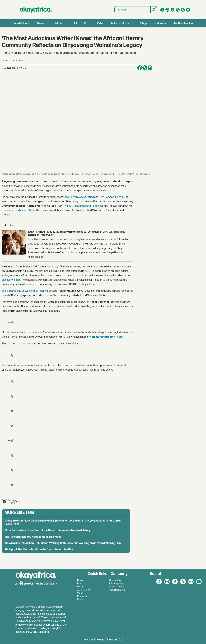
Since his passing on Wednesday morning (25, 291)
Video (101, 23)
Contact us (115, 580)
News (41, 23)
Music (59, 23)
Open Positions (117, 590)
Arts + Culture (120, 23)
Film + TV (80, 23)
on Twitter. (107, 337)
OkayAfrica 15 (21, 23)
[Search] (154, 10)
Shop (144, 23)
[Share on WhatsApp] (150, 68)
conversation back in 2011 (18, 210)
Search (115, 10)
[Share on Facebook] (140, 68)
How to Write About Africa (79, 197)
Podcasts (160, 23)
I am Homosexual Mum (112, 197)
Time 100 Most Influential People (81, 206)
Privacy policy (116, 584)
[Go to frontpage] (36, 10)
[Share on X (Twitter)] (145, 68)
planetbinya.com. (11, 280)
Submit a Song (117, 587)
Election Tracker (183, 23)
